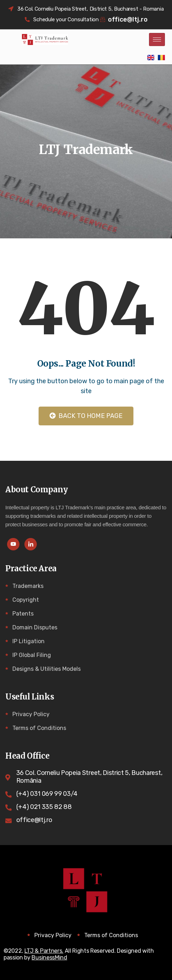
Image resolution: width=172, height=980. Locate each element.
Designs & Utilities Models (47, 669)
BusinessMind (49, 958)
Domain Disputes (35, 627)
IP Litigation (28, 641)
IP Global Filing (32, 655)
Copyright (26, 600)
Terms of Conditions (39, 728)
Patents (23, 614)
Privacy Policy (31, 714)
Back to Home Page (86, 416)
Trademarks (28, 586)
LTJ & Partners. (44, 951)
